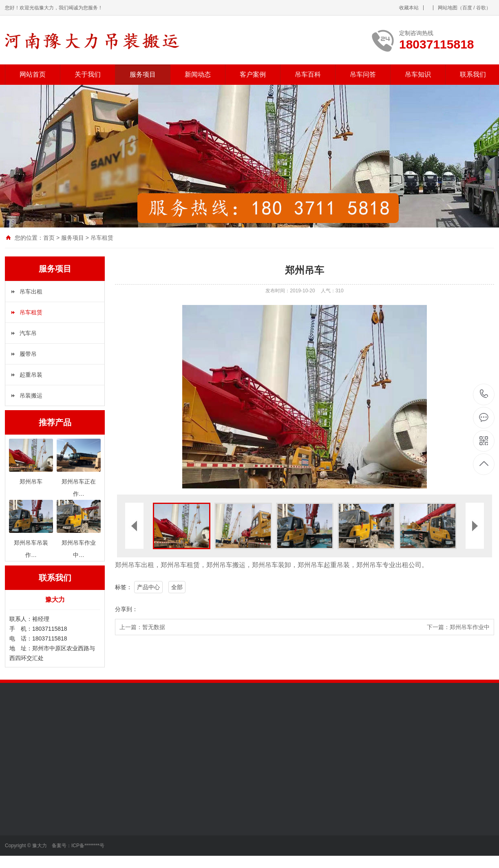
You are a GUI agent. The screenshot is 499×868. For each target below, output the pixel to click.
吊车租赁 (102, 238)
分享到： (126, 609)
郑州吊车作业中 (470, 627)
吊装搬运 (31, 395)
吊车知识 (418, 74)
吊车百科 (308, 74)
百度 (467, 8)
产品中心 (148, 587)
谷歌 (481, 8)
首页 (49, 238)
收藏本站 (409, 8)
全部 (177, 587)
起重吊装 (31, 375)
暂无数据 (154, 627)
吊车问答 (363, 74)
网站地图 (448, 8)
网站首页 (33, 74)
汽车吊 (28, 333)
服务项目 (143, 74)
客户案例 (253, 74)
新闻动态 (198, 74)
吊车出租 (31, 292)
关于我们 (88, 74)
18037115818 (484, 394)
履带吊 (28, 354)
